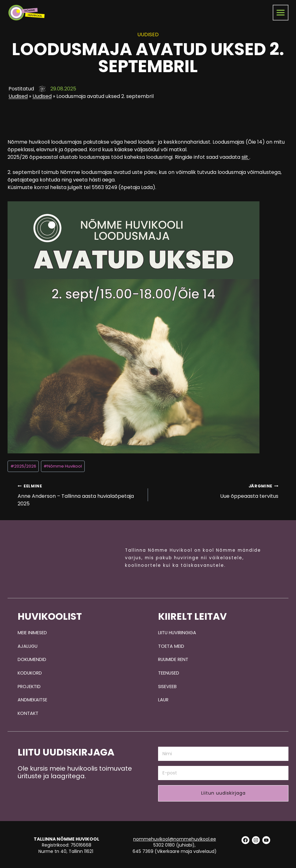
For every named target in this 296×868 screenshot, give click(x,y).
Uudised (17, 96)
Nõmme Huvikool (63, 463)
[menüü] (281, 13)
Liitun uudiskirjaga (223, 791)
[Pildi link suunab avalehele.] (70, 557)
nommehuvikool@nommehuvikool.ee (175, 837)
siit (245, 154)
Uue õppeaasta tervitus (216, 488)
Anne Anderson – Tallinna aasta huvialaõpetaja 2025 (80, 491)
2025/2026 (23, 463)
